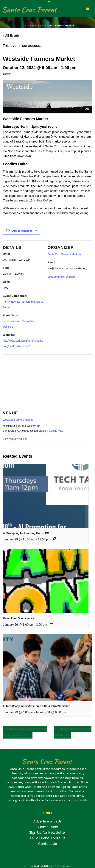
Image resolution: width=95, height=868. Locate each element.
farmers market (12, 321)
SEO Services (64, 866)
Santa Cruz (28, 321)
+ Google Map (55, 431)
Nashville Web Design (42, 866)
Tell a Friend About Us (48, 838)
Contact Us (47, 844)
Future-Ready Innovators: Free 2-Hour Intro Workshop (37, 706)
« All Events (11, 36)
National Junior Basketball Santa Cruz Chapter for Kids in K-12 (25, 732)
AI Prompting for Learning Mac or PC (26, 533)
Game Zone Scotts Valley (19, 618)
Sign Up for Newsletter (48, 832)
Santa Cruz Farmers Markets (64, 254)
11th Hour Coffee (41, 200)
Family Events (11, 302)
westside (8, 327)
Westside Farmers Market (18, 420)
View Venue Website (15, 439)
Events (35, 25)
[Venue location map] (47, 381)
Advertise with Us (47, 821)
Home (24, 25)
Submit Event (48, 827)
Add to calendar (22, 231)
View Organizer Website (62, 277)
